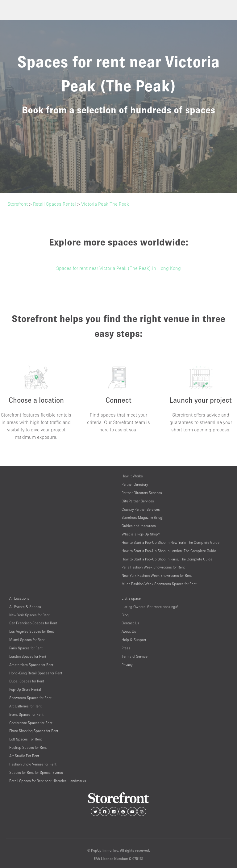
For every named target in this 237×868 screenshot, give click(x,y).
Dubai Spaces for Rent (27, 681)
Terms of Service (135, 656)
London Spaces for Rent (28, 656)
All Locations (19, 598)
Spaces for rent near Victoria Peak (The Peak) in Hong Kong (118, 268)
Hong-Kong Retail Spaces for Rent (36, 673)
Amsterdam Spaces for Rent (31, 665)
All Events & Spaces (25, 607)
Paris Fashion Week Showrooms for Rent (153, 567)
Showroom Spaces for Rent (30, 698)
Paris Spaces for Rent (26, 648)
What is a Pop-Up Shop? (141, 534)
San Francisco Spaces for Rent (33, 623)
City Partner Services (138, 501)
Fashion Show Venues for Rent (33, 764)
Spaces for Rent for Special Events (36, 772)
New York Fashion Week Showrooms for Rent (157, 575)
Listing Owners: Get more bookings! (150, 607)
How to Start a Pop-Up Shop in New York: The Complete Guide (170, 542)
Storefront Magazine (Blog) (143, 517)
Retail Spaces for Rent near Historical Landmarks (48, 781)
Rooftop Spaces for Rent (28, 747)
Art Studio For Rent (24, 756)
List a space (131, 598)
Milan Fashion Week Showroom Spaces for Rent (159, 584)
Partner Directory (135, 484)
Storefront (18, 204)
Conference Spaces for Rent (31, 723)
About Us (129, 631)
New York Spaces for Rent (29, 615)
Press (126, 648)
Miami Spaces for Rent (27, 640)
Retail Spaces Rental (54, 204)
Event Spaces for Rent (26, 714)
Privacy (127, 665)
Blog (125, 615)
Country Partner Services (141, 509)
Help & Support (134, 640)
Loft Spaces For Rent (26, 739)
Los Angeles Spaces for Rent (32, 631)
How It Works (132, 476)
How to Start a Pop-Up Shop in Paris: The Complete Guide (167, 559)
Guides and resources (139, 526)
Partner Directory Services (142, 493)
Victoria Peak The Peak (105, 204)
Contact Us (130, 623)
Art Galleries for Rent (25, 706)
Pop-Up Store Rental (25, 689)
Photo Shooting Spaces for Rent (34, 731)
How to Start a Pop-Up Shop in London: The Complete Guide (169, 551)
